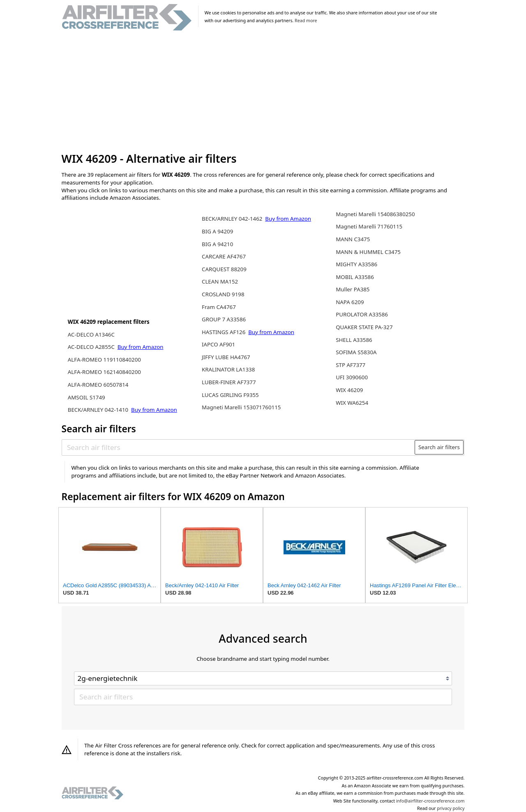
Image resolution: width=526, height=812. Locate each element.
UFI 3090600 (352, 377)
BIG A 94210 (217, 244)
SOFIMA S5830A (356, 352)
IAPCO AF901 (218, 344)
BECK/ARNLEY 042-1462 (233, 219)
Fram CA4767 (219, 307)
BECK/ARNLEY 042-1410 (99, 410)
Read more (306, 21)
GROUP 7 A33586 (224, 319)
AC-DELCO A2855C (92, 347)
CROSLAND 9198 (223, 294)
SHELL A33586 (354, 340)
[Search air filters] (239, 447)
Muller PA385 (353, 289)
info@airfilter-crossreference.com (430, 801)
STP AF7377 (351, 365)
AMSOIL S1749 (87, 397)
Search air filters (439, 447)
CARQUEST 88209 (224, 269)
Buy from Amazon (141, 347)
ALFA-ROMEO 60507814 (98, 385)
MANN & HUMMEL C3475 (368, 252)
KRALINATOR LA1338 (228, 369)
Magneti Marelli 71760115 (369, 226)
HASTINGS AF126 (224, 332)
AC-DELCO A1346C (91, 334)
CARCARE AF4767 (224, 256)
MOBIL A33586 (355, 277)
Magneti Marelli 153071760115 (241, 407)
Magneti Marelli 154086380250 (375, 214)
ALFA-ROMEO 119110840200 (104, 360)
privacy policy (451, 808)
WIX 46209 (349, 390)
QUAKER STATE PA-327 (364, 327)
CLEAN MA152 (220, 281)
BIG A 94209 (217, 231)
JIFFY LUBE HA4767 (226, 357)
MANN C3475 (353, 239)
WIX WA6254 (352, 403)
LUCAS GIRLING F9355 (230, 395)
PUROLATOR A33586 (362, 314)
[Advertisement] (263, 92)
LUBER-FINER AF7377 (229, 382)
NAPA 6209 (350, 302)
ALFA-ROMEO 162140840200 (104, 372)
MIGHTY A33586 (356, 264)
